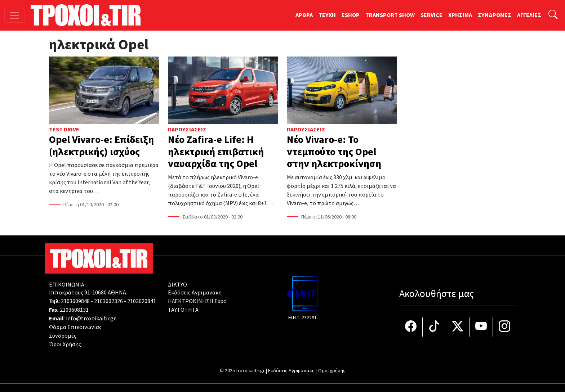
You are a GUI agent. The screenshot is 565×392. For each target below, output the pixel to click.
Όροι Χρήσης (65, 344)
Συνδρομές (63, 336)
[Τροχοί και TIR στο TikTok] (434, 327)
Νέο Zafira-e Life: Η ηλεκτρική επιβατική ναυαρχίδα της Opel (216, 152)
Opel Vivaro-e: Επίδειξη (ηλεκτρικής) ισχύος (101, 146)
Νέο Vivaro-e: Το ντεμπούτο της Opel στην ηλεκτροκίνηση (334, 152)
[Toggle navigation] (15, 15)
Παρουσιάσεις (187, 130)
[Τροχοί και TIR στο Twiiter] (458, 327)
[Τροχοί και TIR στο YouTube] (481, 327)
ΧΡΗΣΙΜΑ (460, 15)
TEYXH (327, 15)
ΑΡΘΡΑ (304, 15)
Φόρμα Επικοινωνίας (75, 327)
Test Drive (64, 130)
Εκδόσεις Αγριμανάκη (195, 293)
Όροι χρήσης (332, 371)
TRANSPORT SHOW (390, 15)
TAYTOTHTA (183, 310)
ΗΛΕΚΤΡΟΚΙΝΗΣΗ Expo (197, 301)
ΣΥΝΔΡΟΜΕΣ (495, 15)
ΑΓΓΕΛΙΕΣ (529, 15)
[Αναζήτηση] (553, 15)
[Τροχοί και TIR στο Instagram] (504, 327)
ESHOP (351, 15)
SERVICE (431, 15)
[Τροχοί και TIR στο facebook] (411, 327)
